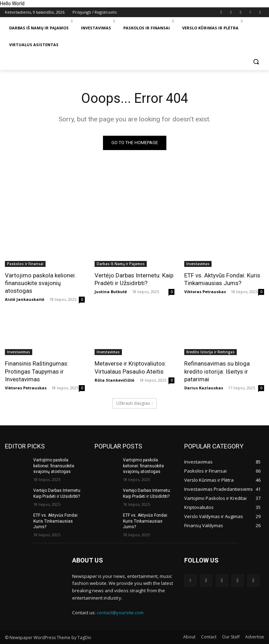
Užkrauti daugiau (135, 403)
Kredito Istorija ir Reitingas (211, 352)
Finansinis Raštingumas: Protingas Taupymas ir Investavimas (37, 371)
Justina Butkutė (111, 292)
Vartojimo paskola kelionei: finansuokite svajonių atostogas (40, 283)
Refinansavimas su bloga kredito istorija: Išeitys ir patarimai (217, 371)
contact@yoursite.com (120, 613)
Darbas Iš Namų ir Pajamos (121, 264)
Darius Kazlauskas (204, 388)
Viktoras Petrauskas (205, 292)
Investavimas (198, 264)
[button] (256, 62)
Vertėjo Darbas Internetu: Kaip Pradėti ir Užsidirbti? (134, 279)
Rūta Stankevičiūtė (115, 380)
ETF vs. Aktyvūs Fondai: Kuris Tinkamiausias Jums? (222, 279)
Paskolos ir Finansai (25, 264)
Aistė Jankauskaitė (25, 299)
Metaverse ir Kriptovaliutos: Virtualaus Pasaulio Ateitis (130, 367)
